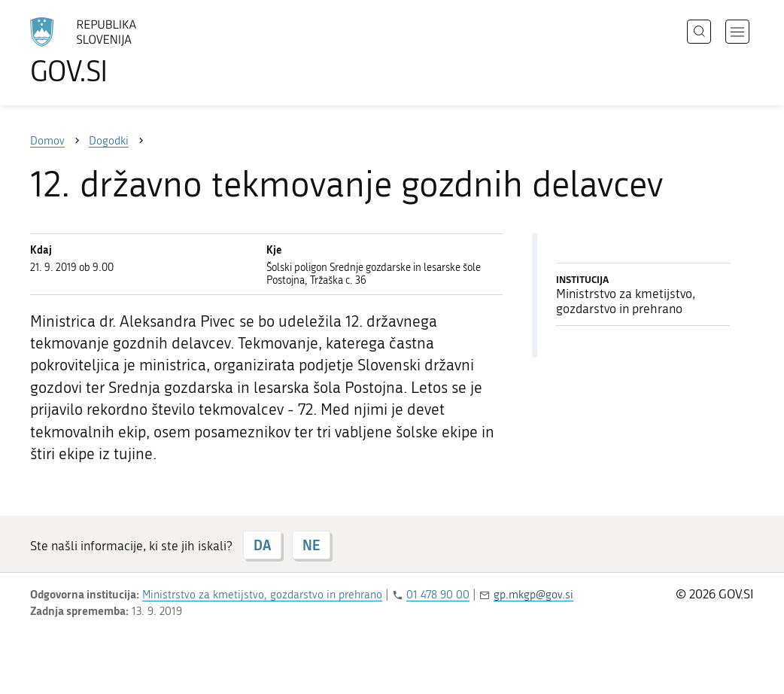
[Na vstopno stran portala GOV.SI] (125, 51)
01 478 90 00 (438, 595)
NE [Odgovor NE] (311, 545)
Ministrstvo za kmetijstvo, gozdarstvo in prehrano (262, 595)
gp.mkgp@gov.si (533, 595)
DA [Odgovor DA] (262, 545)
